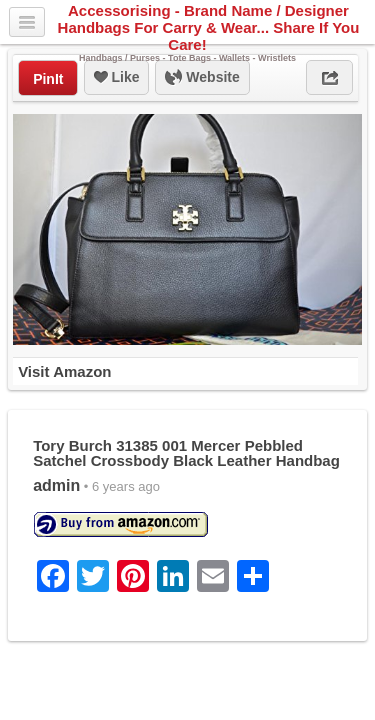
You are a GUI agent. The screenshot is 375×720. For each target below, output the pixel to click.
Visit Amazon (64, 371)
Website (202, 78)
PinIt (48, 79)
